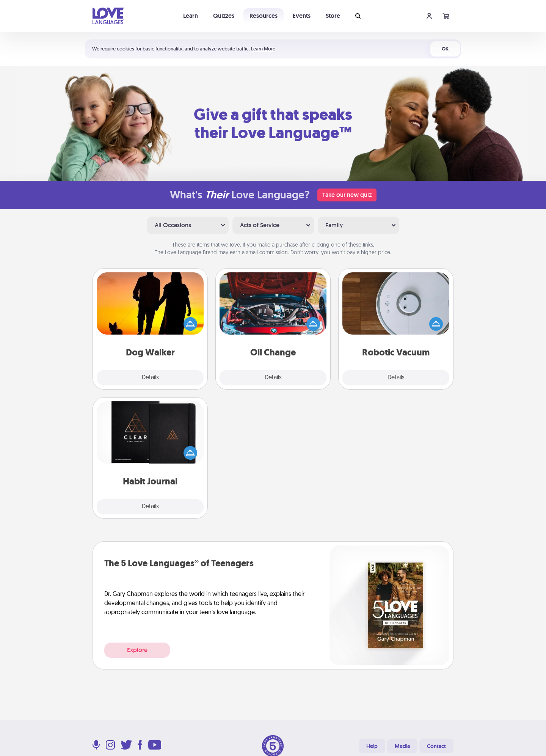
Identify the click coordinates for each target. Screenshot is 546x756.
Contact (436, 746)
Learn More (263, 49)
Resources (264, 16)
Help (372, 746)
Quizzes (224, 16)
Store (333, 16)
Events (302, 16)
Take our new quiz (347, 195)
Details (150, 378)
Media (402, 746)
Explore (137, 650)
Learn (191, 16)
